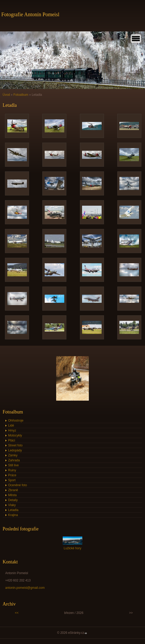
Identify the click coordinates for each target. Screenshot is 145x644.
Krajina (13, 515)
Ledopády (15, 450)
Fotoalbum (21, 95)
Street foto (15, 445)
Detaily (13, 500)
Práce (12, 475)
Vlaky (12, 505)
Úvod (6, 95)
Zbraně (13, 490)
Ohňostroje (16, 421)
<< (17, 613)
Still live (13, 465)
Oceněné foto (18, 485)
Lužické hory (72, 548)
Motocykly (15, 435)
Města (12, 495)
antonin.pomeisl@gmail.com (25, 588)
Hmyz (12, 430)
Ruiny (12, 470)
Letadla (13, 510)
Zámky (13, 455)
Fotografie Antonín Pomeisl (30, 14)
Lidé (11, 425)
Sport (12, 480)
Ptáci (12, 440)
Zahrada (14, 460)
